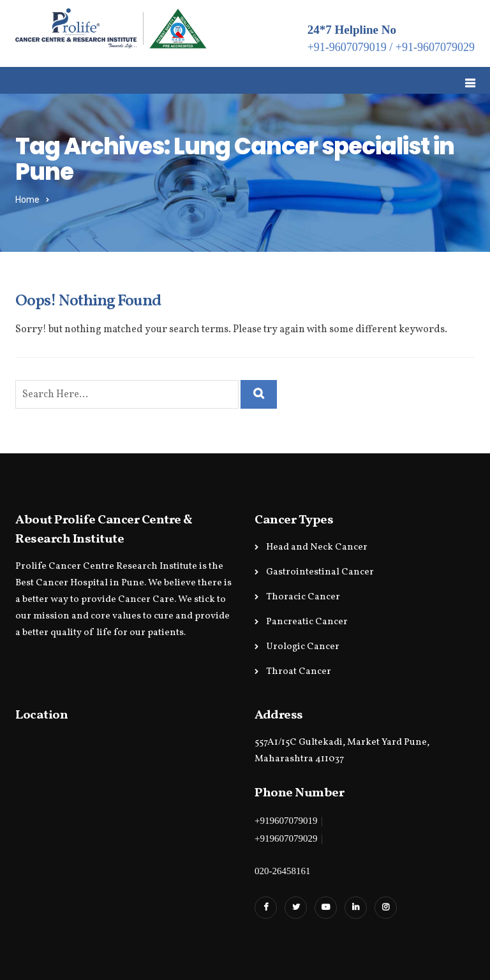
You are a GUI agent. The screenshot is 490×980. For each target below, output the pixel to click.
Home (27, 200)
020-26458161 (283, 871)
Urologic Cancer (303, 647)
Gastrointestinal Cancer (320, 572)
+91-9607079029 (435, 47)
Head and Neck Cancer (317, 547)
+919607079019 (286, 821)
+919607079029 (286, 838)
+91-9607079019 (347, 47)
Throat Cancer (299, 672)
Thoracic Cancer (303, 597)
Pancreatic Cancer (307, 622)
